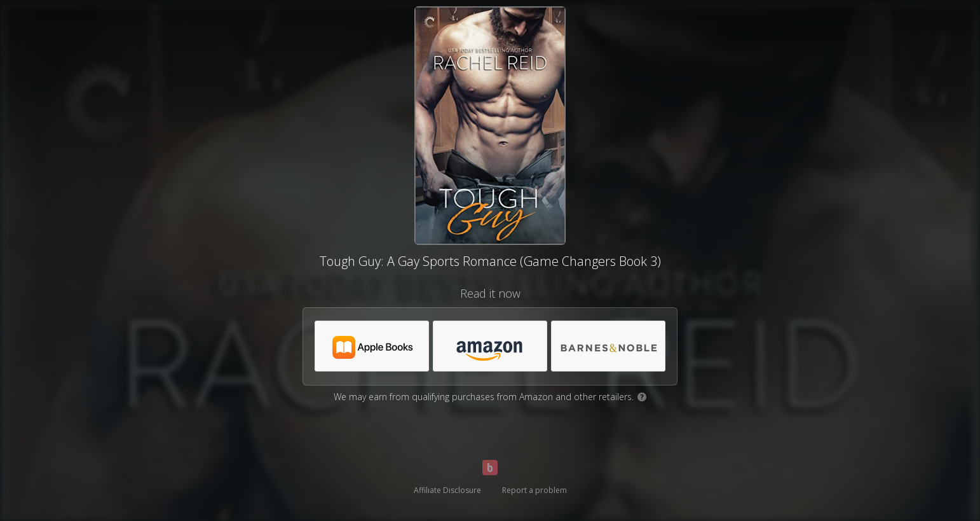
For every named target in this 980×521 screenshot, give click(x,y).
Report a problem (534, 490)
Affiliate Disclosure (447, 490)
